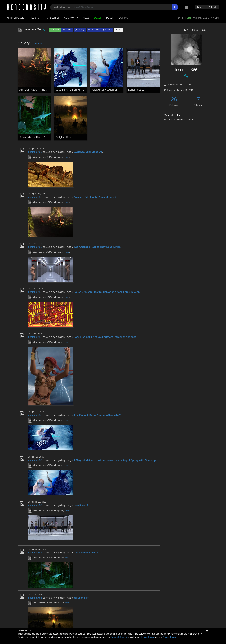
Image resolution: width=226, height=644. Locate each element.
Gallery (80, 30)
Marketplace (15, 18)
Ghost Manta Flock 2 (32, 137)
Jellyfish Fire (63, 137)
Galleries (53, 18)
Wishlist (107, 30)
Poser (110, 18)
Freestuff (94, 30)
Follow (55, 30)
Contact (124, 18)
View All (38, 44)
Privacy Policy (169, 637)
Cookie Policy (147, 637)
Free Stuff (35, 18)
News (86, 18)
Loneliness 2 (136, 90)
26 (174, 99)
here (67, 157)
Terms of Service (119, 637)
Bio (118, 30)
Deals (98, 18)
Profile (67, 30)
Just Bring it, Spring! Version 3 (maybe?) (81, 90)
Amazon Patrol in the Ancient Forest (42, 90)
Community (71, 18)
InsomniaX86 (35, 152)
